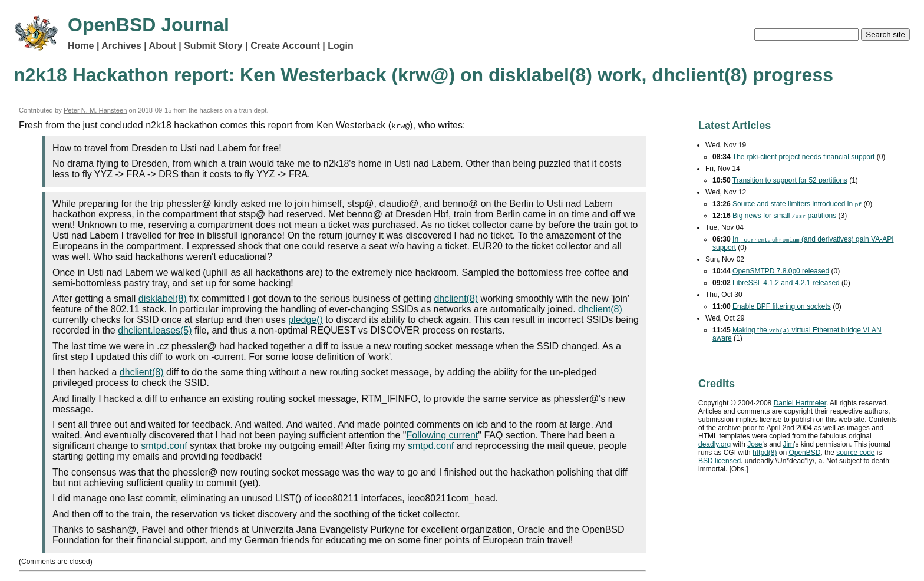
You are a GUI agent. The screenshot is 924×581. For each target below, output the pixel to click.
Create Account (285, 46)
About (163, 46)
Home (81, 46)
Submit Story (213, 46)
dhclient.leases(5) (155, 330)
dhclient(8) (456, 298)
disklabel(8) (163, 298)
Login (341, 46)
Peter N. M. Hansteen (95, 110)
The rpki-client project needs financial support (803, 157)
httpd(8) (765, 453)
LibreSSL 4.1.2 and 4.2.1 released (786, 283)
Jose (755, 444)
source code (855, 453)
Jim (789, 444)
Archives (121, 46)
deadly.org (715, 444)
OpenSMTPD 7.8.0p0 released (781, 271)
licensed (720, 461)
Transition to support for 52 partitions (790, 180)
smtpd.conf (164, 446)
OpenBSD (804, 453)
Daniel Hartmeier (800, 403)
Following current (442, 435)
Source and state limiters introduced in (797, 204)
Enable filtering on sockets (782, 306)
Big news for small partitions (784, 216)
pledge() (306, 320)
